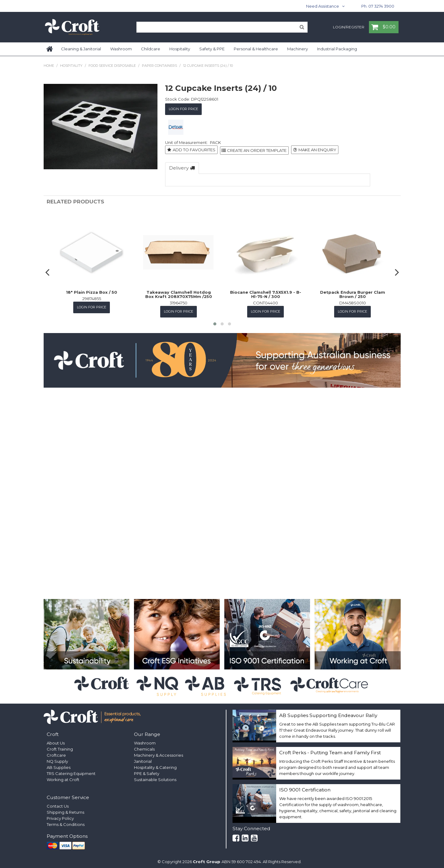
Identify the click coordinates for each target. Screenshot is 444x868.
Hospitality (180, 49)
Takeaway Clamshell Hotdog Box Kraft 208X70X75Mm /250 (179, 292)
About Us (56, 740)
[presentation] (48, 270)
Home (50, 49)
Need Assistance (323, 6)
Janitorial (143, 759)
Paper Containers (159, 66)
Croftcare (56, 752)
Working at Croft (63, 777)
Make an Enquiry (317, 149)
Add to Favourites (194, 149)
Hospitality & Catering (155, 765)
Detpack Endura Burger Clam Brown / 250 (353, 292)
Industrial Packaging (337, 49)
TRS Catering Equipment (71, 771)
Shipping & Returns (65, 809)
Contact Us (58, 803)
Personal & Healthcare (256, 49)
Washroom (121, 49)
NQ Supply (57, 759)
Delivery (179, 166)
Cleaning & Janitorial (81, 49)
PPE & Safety (147, 771)
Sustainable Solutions (155, 777)
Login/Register (349, 27)
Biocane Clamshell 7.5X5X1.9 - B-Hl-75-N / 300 (266, 292)
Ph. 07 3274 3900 (378, 6)
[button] (215, 321)
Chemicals (144, 746)
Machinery (298, 49)
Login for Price (183, 109)
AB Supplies (59, 765)
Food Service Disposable (112, 66)
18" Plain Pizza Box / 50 (92, 290)
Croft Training (60, 746)
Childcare (151, 49)
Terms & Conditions (66, 822)
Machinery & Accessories (159, 752)
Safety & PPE (212, 49)
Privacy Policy (60, 816)
